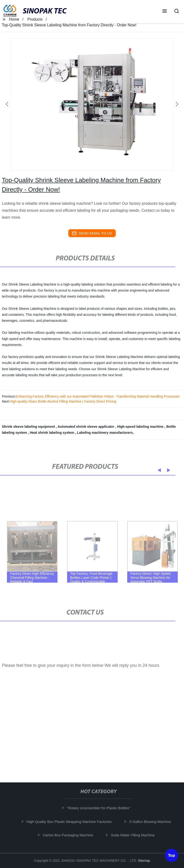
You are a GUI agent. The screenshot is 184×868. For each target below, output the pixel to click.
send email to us (92, 233)
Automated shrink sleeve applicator (86, 427)
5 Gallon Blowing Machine (152, 822)
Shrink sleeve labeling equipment (29, 427)
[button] (165, 12)
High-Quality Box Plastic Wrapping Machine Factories (71, 822)
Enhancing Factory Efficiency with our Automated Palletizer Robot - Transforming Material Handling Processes (98, 396)
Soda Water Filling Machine (135, 835)
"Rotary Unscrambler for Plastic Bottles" (101, 808)
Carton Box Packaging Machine (70, 835)
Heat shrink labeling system (52, 433)
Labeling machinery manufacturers (105, 433)
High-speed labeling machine (141, 427)
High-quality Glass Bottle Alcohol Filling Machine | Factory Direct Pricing (63, 401)
